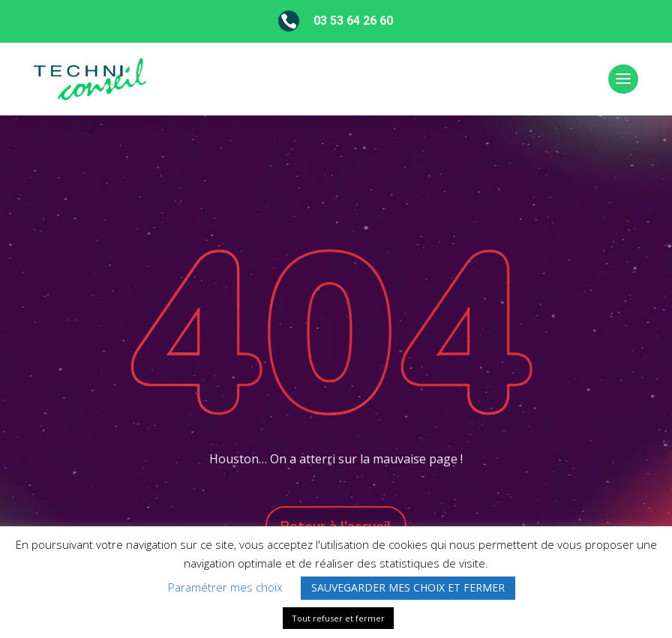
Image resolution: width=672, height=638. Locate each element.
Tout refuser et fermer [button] (338, 618)
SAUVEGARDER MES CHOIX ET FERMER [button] (408, 587)
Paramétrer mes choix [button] (225, 587)
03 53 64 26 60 (353, 21)
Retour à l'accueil (336, 526)
